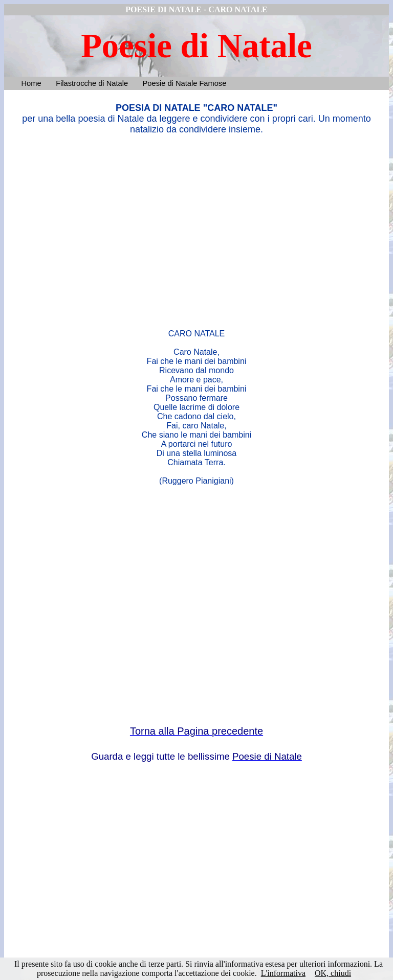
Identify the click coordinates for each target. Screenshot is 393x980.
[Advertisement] (196, 230)
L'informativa (283, 973)
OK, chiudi (333, 973)
